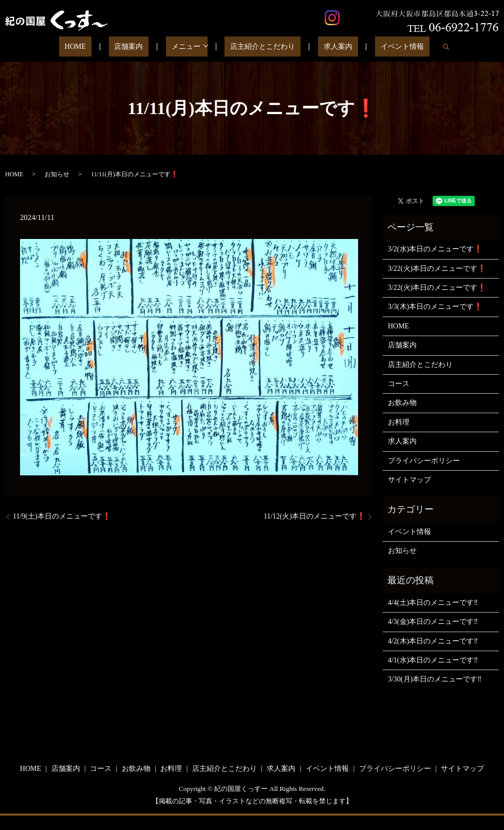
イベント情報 (377, 47)
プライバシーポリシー (424, 461)
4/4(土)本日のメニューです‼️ (433, 603)
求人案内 (324, 47)
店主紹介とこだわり (260, 47)
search (415, 47)
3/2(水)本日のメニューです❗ (435, 249)
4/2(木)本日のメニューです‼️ (433, 641)
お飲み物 (402, 403)
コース (399, 384)
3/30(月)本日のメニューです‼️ (435, 679)
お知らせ (57, 174)
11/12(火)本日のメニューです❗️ (314, 516)
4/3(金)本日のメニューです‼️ (433, 622)
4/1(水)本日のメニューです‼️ (433, 660)
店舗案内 (143, 47)
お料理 (399, 422)
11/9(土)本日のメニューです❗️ (62, 516)
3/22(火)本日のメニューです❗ (437, 269)
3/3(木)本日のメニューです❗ (435, 307)
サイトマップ (409, 480)
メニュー (189, 47)
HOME (100, 47)
